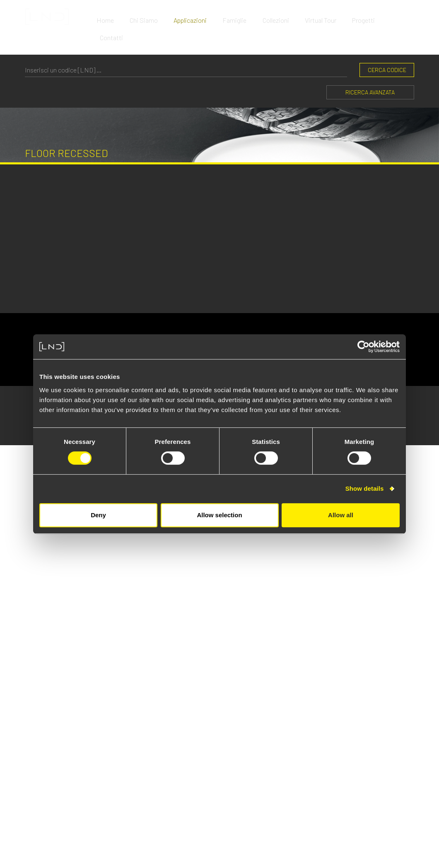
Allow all (341, 515)
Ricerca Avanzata (370, 71)
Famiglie (239, 16)
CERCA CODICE (387, 48)
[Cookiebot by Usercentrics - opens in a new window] (363, 347)
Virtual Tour (323, 16)
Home (112, 16)
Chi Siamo (150, 16)
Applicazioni (195, 16)
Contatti (403, 16)
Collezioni (279, 16)
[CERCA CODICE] (186, 48)
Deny (98, 515)
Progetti (365, 16)
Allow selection (219, 515)
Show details (365, 488)
